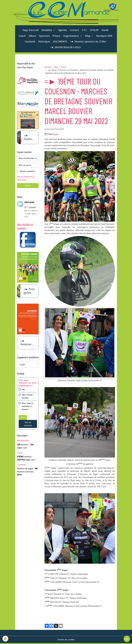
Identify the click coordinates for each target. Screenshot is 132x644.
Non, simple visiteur (27, 398)
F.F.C (84, 31)
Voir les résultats (28, 426)
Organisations (71, 37)
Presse (56, 37)
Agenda (63, 31)
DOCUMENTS (60, 42)
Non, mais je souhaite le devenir (27, 408)
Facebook (30, 42)
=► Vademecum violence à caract (27, 344)
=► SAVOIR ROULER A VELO (65, 48)
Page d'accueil (31, 31)
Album (32, 37)
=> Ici (22, 366)
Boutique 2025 (104, 37)
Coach (22, 37)
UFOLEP (94, 31)
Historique (44, 42)
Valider (28, 187)
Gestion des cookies (66, 640)
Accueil (48, 68)
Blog (88, 37)
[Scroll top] (127, 639)
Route (64, 68)
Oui (23, 391)
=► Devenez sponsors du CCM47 (88, 42)
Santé (105, 31)
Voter (23, 419)
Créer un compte (23, 178)
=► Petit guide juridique (30, 292)
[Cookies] (5, 639)
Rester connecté (27, 172)
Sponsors (44, 37)
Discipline (47, 31)
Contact (74, 31)
